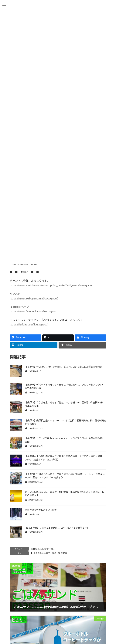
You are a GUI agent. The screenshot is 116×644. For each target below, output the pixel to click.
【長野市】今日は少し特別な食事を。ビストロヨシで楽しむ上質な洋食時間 (63, 367)
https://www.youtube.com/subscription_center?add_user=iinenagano (51, 285)
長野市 (64, 553)
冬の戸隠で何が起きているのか (41, 510)
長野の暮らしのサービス (43, 549)
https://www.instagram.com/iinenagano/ (34, 298)
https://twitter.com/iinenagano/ (29, 324)
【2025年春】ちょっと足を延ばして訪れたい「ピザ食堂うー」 (57, 528)
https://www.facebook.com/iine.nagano (33, 311)
